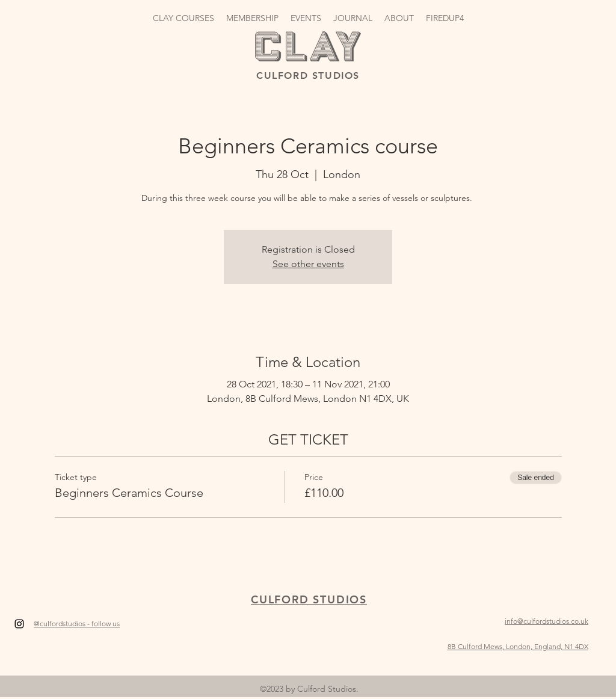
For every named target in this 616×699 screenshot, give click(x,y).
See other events (308, 264)
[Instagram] (19, 624)
